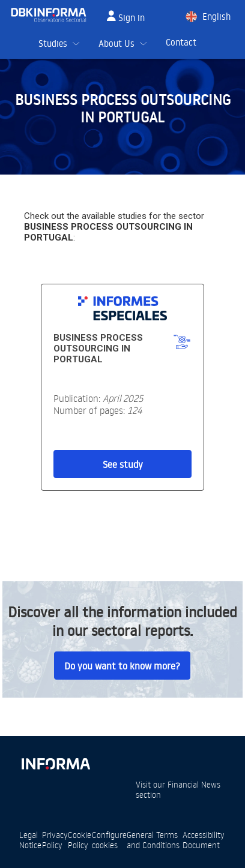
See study (123, 464)
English (216, 16)
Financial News (194, 784)
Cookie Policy (80, 840)
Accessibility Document (204, 840)
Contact (181, 42)
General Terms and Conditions (153, 840)
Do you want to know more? (122, 666)
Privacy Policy (55, 840)
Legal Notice (30, 840)
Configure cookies (109, 840)
